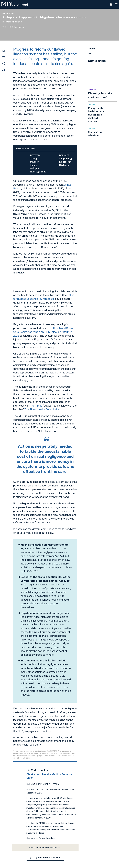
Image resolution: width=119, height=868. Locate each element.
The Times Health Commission (42, 409)
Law (90, 54)
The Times (36, 406)
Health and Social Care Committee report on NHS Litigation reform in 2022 (43, 332)
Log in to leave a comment (47, 857)
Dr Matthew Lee (14, 22)
